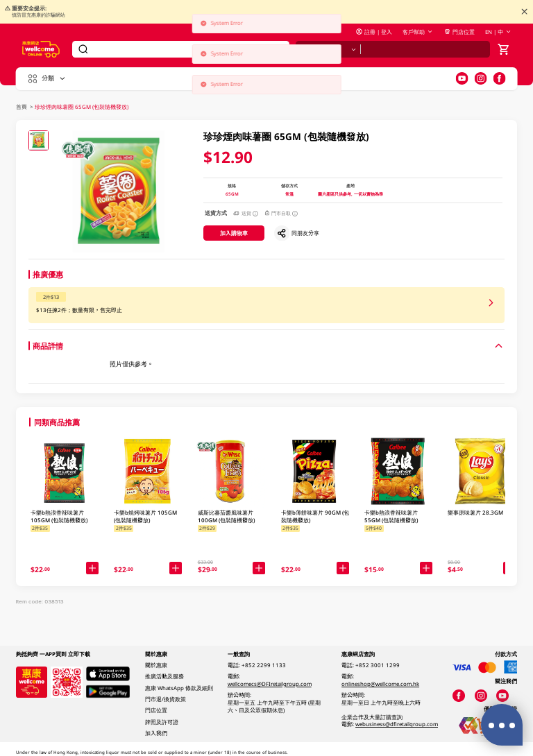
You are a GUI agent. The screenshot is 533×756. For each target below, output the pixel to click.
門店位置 (459, 32)
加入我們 (156, 733)
